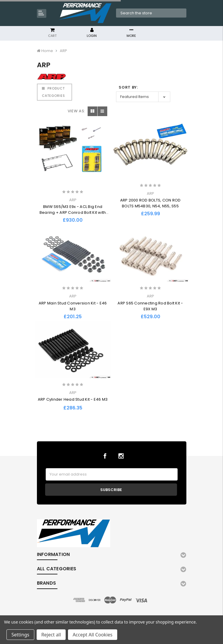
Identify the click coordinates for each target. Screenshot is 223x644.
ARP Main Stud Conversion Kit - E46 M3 (73, 306)
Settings (20, 635)
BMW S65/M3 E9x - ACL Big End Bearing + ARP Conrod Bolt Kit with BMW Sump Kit (73, 212)
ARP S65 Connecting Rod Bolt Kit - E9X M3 (150, 306)
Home (47, 51)
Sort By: (128, 87)
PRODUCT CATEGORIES (53, 92)
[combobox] (151, 13)
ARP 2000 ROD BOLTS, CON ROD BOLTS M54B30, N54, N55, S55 (150, 203)
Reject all (51, 635)
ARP (63, 51)
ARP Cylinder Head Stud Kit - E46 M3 (73, 399)
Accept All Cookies (93, 635)
